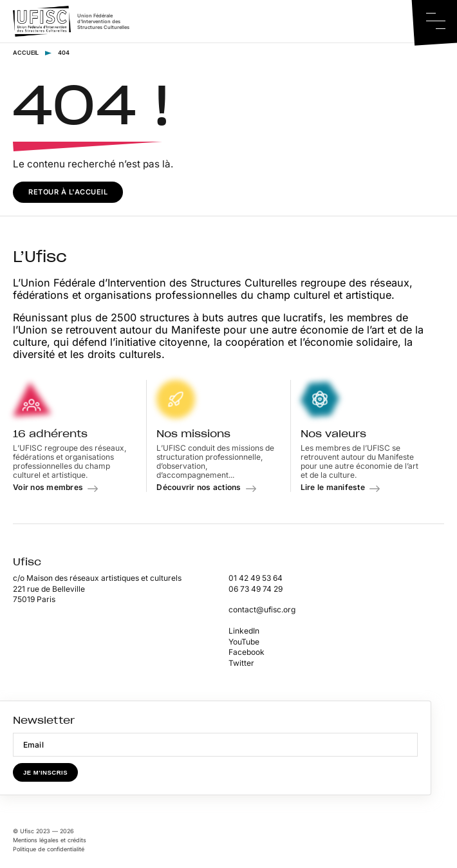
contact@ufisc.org (262, 609)
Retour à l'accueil (68, 192)
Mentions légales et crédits (50, 840)
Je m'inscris (45, 772)
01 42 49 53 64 (256, 578)
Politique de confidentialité (49, 849)
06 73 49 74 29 (256, 589)
